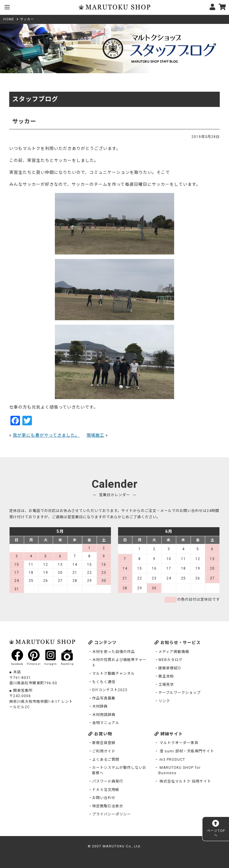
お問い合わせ (104, 798)
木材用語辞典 (104, 715)
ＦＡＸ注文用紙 (106, 790)
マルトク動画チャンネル (113, 674)
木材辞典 (100, 706)
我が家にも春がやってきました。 (46, 435)
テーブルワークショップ (180, 693)
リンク (164, 701)
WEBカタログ (170, 660)
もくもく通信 (104, 682)
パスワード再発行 (108, 781)
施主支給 (166, 676)
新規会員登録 (104, 743)
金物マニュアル (106, 723)
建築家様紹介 (170, 668)
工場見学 (166, 685)
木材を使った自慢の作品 (113, 652)
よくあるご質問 (106, 760)
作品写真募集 (104, 698)
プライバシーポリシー (112, 814)
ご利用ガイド (104, 751)
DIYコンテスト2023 (110, 690)
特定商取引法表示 (108, 806)
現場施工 (95, 435)
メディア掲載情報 (174, 652)
